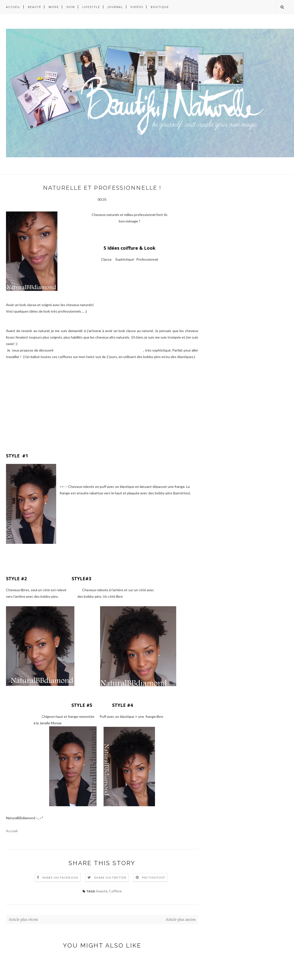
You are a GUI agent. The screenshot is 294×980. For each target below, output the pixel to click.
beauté (102, 891)
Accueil (13, 7)
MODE (54, 7)
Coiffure (115, 891)
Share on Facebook (60, 878)
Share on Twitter (110, 878)
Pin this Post (154, 878)
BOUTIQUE (160, 7)
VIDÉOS (137, 7)
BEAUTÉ (35, 7)
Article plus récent (23, 919)
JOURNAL (115, 7)
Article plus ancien (181, 919)
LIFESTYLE (91, 7)
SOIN (71, 7)
